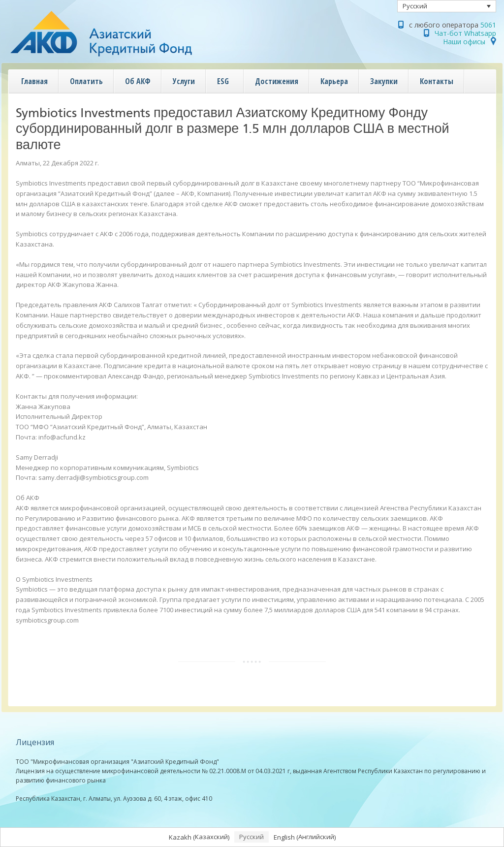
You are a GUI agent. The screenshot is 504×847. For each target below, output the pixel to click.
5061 (488, 25)
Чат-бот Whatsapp (465, 33)
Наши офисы (464, 42)
